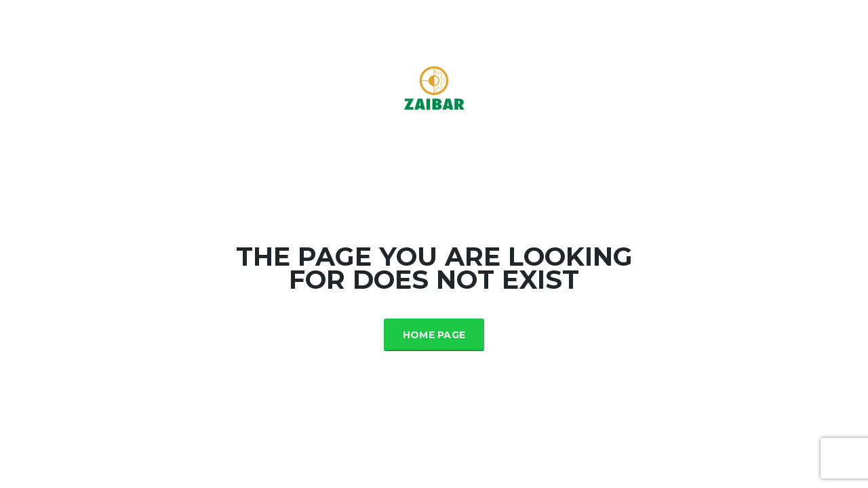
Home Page (434, 335)
